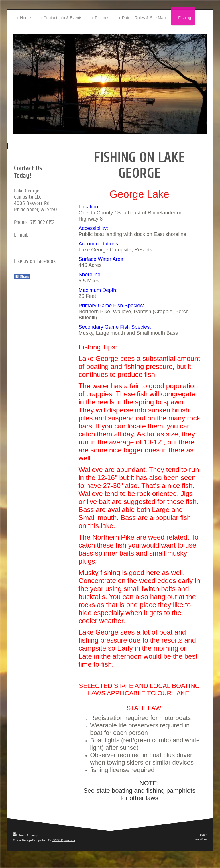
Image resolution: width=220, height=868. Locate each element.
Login (204, 834)
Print (19, 835)
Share (22, 277)
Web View (201, 839)
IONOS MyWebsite (64, 840)
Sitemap (33, 835)
